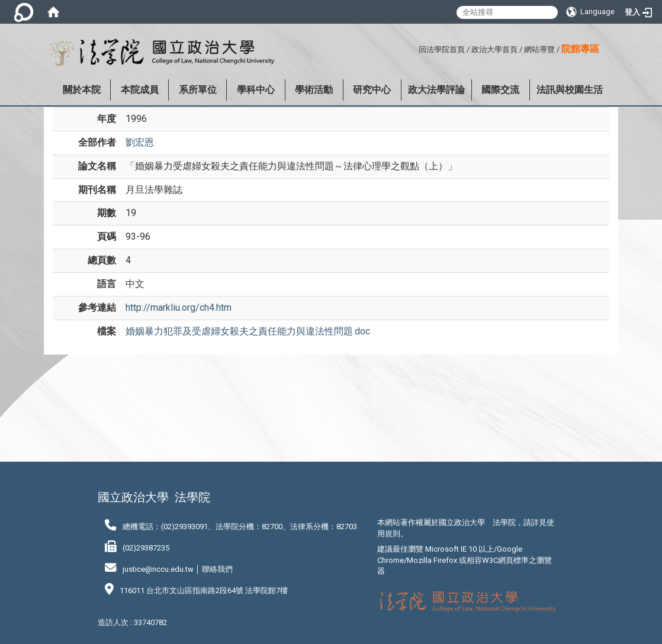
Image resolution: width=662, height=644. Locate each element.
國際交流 (500, 90)
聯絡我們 (217, 569)
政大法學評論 (436, 90)
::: (414, 48)
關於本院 (82, 90)
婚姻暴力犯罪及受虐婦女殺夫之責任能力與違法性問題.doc (248, 331)
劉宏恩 (140, 142)
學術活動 (314, 90)
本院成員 (140, 90)
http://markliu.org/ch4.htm (179, 307)
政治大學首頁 (494, 49)
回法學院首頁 (442, 49)
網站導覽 (539, 49)
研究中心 (372, 90)
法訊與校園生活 (570, 90)
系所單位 (198, 90)
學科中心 (256, 90)
